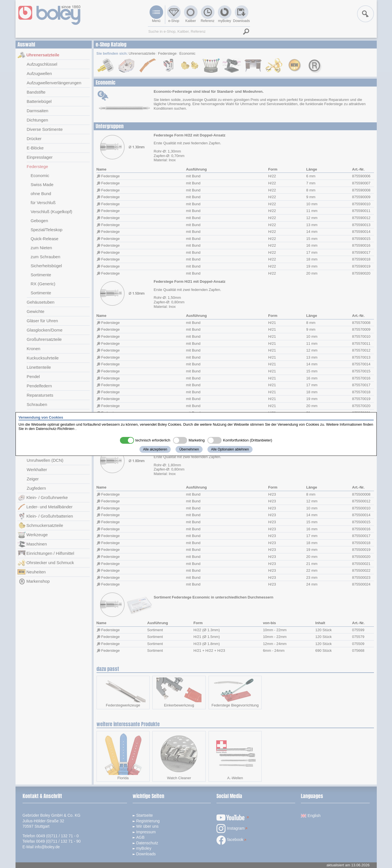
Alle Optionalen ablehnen (230, 449)
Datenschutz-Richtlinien (55, 429)
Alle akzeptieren (155, 449)
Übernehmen (189, 449)
